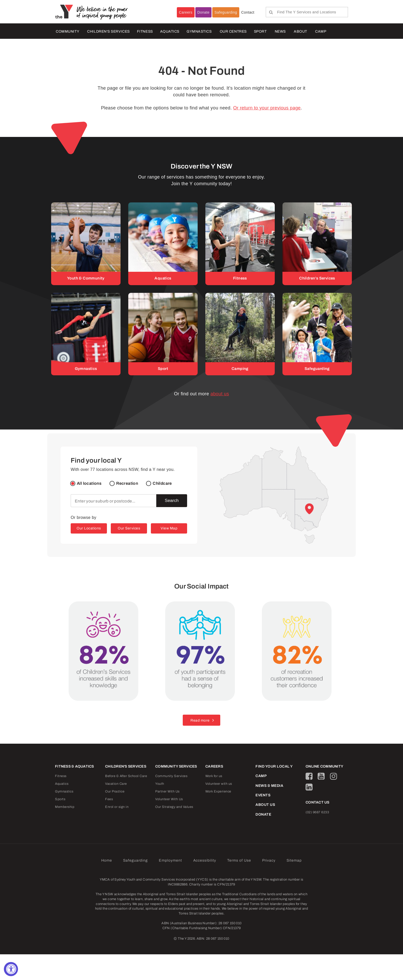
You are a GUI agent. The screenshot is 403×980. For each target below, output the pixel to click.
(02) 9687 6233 (317, 812)
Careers (186, 12)
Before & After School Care (126, 776)
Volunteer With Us (169, 799)
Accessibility (205, 861)
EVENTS (263, 795)
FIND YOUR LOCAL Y (274, 766)
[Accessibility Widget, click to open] (11, 969)
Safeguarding (226, 12)
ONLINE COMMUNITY (324, 766)
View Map (169, 528)
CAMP (321, 31)
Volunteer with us (219, 784)
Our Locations (89, 528)
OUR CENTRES (233, 31)
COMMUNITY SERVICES (176, 766)
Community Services (171, 776)
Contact (248, 12)
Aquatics (62, 784)
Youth (160, 784)
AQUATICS (170, 31)
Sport (260, 31)
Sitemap (294, 861)
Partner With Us (167, 792)
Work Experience (218, 792)
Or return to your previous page (267, 108)
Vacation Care (116, 784)
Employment (170, 861)
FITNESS (145, 31)
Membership (65, 807)
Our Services (129, 528)
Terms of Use (239, 861)
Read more (200, 720)
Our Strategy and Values (174, 807)
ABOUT (300, 31)
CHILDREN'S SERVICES (108, 31)
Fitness (61, 776)
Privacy (269, 861)
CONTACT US (318, 803)
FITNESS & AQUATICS (75, 766)
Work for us (214, 776)
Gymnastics (199, 31)
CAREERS (214, 766)
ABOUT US (265, 805)
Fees (109, 799)
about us (220, 394)
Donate (204, 12)
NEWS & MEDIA (269, 786)
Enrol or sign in (117, 807)
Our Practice (115, 792)
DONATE (263, 814)
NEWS (280, 31)
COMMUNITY (67, 31)
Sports (60, 799)
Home (107, 861)
